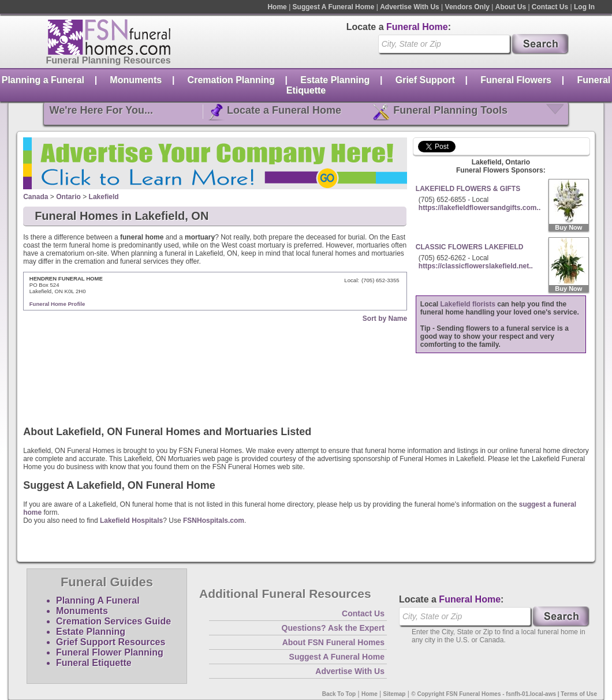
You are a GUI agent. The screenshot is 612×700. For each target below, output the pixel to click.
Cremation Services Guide (113, 621)
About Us (511, 7)
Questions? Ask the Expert (333, 628)
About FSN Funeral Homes (333, 642)
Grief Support (425, 80)
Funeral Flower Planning (110, 652)
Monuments (136, 80)
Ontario (68, 197)
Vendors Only (467, 7)
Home (277, 7)
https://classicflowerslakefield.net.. (476, 266)
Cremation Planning (231, 80)
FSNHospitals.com (214, 521)
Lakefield (104, 197)
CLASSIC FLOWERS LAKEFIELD (470, 247)
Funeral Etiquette (94, 663)
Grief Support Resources (111, 642)
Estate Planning (335, 80)
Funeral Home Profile (57, 304)
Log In (584, 7)
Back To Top (339, 694)
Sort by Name (385, 319)
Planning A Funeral (98, 600)
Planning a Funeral (43, 80)
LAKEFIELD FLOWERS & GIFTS (468, 189)
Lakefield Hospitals (131, 521)
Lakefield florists (468, 304)
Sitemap (395, 694)
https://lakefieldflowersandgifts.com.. (479, 208)
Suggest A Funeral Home (334, 7)
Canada (36, 197)
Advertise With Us (410, 7)
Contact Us (550, 7)
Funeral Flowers (516, 80)
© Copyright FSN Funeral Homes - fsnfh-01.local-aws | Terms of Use (504, 694)
